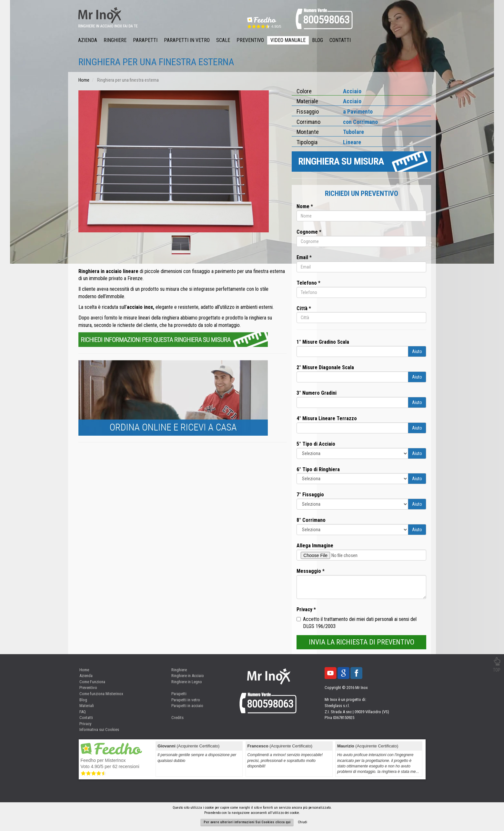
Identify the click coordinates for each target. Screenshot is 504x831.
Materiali (87, 706)
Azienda (88, 40)
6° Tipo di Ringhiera (318, 469)
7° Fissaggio (310, 495)
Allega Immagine (315, 546)
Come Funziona (92, 682)
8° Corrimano (311, 520)
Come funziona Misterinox (101, 694)
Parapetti (145, 40)
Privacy (85, 724)
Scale (223, 40)
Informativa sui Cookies (99, 730)
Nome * (305, 206)
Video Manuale (288, 40)
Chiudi (302, 822)
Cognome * (309, 232)
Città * (304, 308)
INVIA (362, 642)
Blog (318, 40)
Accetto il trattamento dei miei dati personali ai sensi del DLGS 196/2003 (357, 623)
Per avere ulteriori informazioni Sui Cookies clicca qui (247, 822)
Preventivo (250, 40)
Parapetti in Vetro (187, 40)
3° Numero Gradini (317, 393)
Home (84, 670)
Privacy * (306, 609)
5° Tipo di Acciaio (316, 444)
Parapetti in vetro (186, 700)
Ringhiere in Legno (187, 682)
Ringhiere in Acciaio (188, 676)
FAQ (83, 712)
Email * (304, 257)
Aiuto (417, 351)
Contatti (340, 40)
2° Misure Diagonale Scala (325, 367)
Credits (177, 718)
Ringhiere (115, 40)
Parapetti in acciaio (187, 706)
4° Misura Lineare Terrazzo (327, 418)
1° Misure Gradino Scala (323, 342)
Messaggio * (311, 571)
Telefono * (308, 283)
